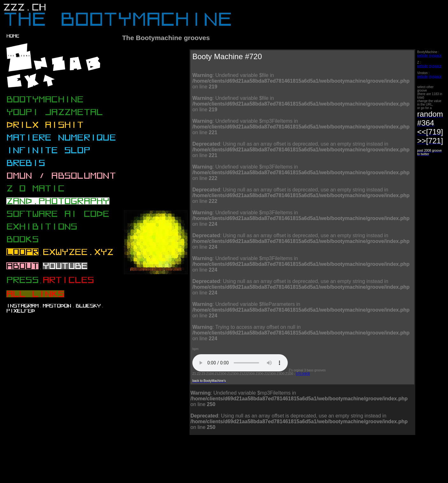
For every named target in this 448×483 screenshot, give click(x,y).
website (423, 55)
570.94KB (303, 374)
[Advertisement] (239, 465)
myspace (435, 55)
